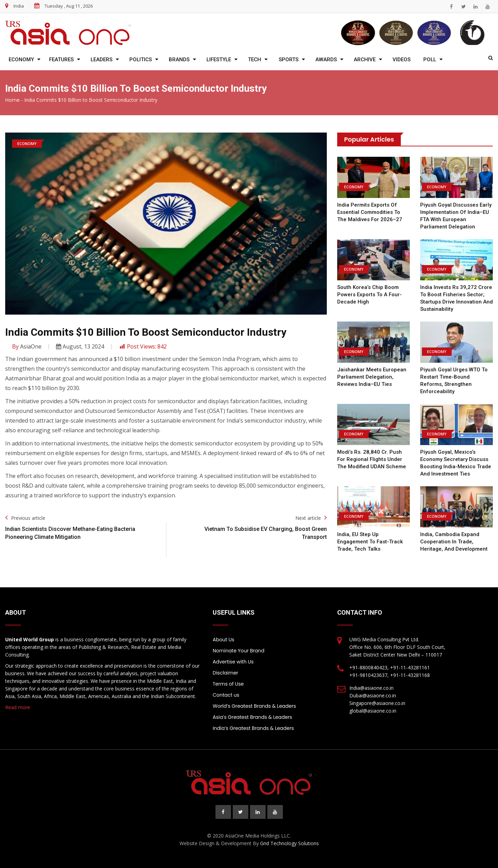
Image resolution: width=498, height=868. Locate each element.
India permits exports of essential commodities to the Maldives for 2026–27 (370, 212)
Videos (402, 60)
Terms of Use (228, 684)
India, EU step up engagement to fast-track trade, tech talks (370, 542)
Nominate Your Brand (238, 651)
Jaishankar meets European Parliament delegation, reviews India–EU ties (372, 377)
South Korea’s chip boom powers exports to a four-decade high (370, 295)
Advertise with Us (233, 662)
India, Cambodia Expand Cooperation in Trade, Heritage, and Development (454, 542)
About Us (223, 640)
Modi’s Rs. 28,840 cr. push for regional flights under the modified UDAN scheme (372, 459)
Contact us (226, 695)
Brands (179, 60)
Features (61, 60)
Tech (255, 60)
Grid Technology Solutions (289, 843)
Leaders (102, 60)
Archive (365, 60)
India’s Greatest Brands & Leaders (253, 728)
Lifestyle (219, 60)
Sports (289, 60)
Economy (21, 60)
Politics (141, 60)
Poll (430, 60)
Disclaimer (225, 673)
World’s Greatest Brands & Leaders (254, 706)
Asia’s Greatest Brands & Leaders (252, 717)
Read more (18, 707)
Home (12, 100)
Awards (326, 60)
